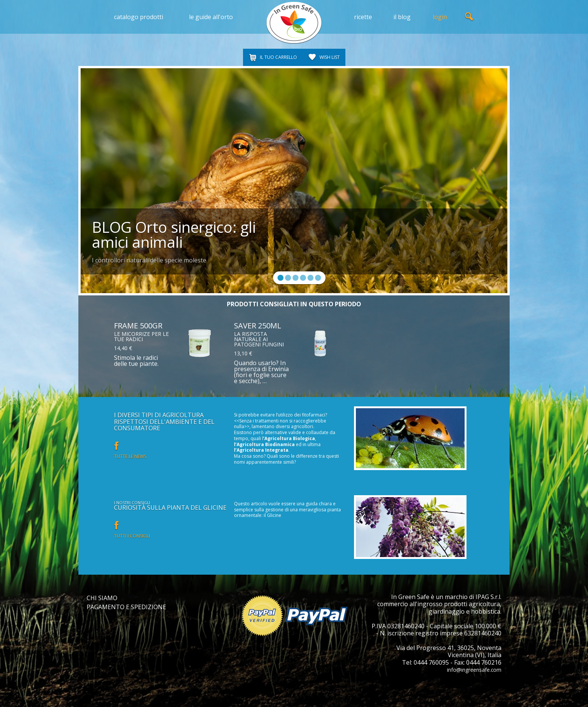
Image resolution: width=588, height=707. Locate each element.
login (440, 17)
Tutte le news (130, 457)
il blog (402, 17)
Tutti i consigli (132, 536)
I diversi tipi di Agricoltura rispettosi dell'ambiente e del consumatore (164, 422)
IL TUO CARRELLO (278, 57)
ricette (363, 17)
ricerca (469, 17)
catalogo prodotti (139, 17)
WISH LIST (330, 57)
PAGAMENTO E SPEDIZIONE (126, 607)
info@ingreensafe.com (470, 670)
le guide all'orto (211, 17)
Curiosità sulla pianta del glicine (170, 508)
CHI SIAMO (102, 598)
